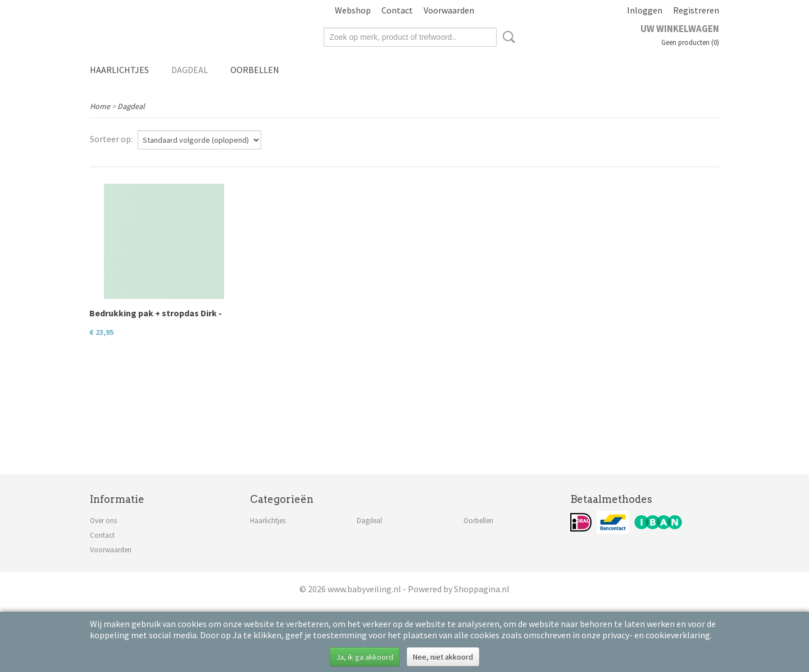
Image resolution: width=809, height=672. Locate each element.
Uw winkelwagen (680, 29)
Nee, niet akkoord (443, 657)
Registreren (696, 10)
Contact (397, 10)
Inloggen (645, 10)
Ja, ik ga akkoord (365, 657)
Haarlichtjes (119, 70)
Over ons (103, 521)
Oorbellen (255, 70)
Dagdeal (190, 70)
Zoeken (507, 37)
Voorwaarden (449, 10)
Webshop (353, 10)
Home (100, 106)
